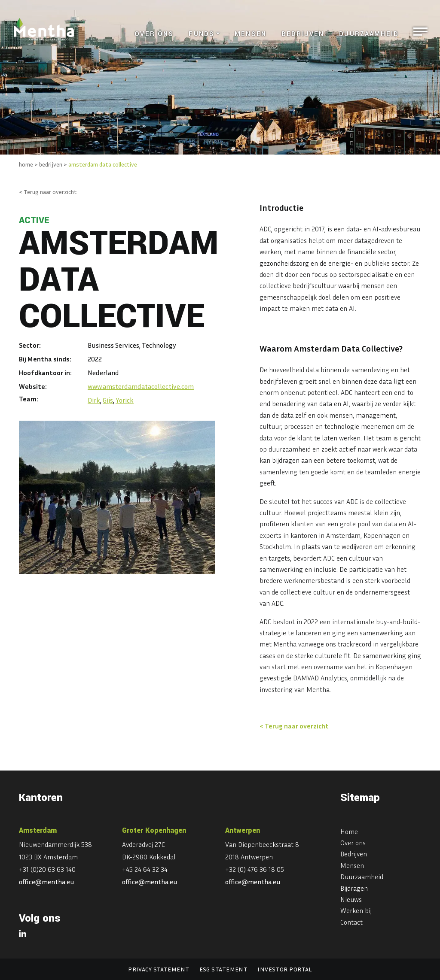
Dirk (94, 400)
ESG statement (224, 969)
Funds (202, 34)
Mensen (251, 34)
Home (349, 831)
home (26, 164)
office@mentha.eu (47, 882)
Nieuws (351, 899)
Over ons (154, 34)
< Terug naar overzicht (48, 192)
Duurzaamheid (369, 34)
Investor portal (285, 969)
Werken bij (356, 910)
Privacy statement (159, 969)
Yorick (125, 400)
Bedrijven (303, 34)
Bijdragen (354, 888)
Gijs (108, 400)
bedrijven (51, 164)
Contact (351, 922)
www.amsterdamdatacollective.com (141, 386)
